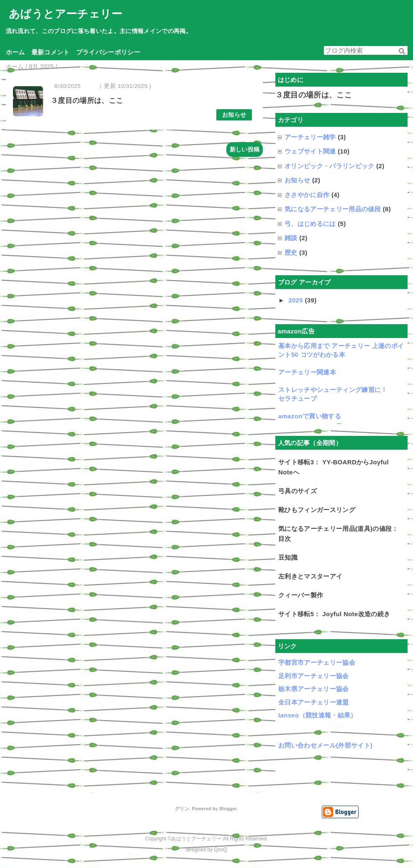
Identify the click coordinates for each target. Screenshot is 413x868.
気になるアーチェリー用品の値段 (333, 209)
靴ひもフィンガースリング (317, 510)
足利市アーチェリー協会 (314, 676)
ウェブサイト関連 (310, 151)
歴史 (291, 252)
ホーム (15, 52)
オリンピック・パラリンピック (330, 166)
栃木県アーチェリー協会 (314, 689)
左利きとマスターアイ (310, 576)
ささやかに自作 (307, 195)
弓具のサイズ (298, 491)
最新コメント (51, 52)
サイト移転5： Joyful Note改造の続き (334, 614)
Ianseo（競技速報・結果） (318, 715)
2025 (296, 300)
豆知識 (288, 557)
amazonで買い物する (310, 416)
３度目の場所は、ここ (87, 101)
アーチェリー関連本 (307, 372)
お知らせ (234, 115)
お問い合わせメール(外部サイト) (325, 745)
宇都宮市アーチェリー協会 (317, 662)
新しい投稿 (245, 149)
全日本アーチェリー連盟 (314, 702)
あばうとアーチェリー (65, 14)
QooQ (221, 850)
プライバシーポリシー (108, 52)
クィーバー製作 (301, 595)
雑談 (291, 238)
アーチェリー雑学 (310, 137)
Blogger (228, 809)
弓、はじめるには (310, 224)
